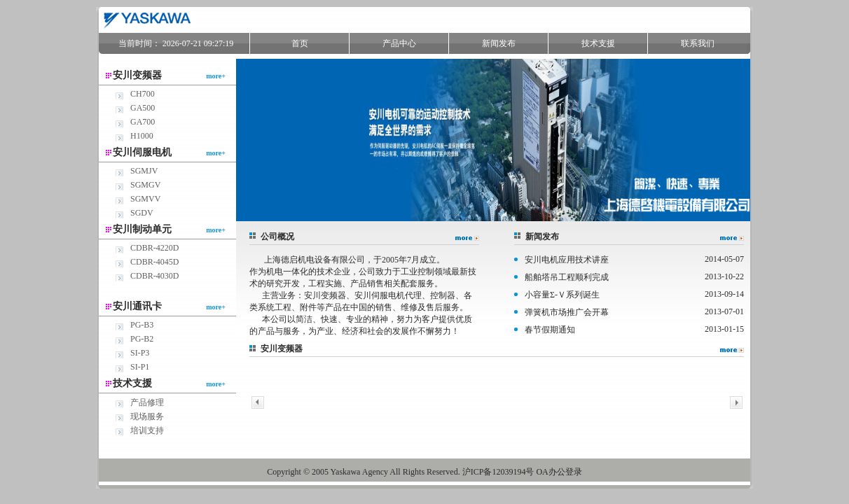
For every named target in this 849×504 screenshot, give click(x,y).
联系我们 (698, 43)
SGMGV (145, 185)
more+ (216, 76)
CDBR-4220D (154, 248)
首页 (300, 43)
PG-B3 (142, 325)
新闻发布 (499, 43)
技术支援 (598, 43)
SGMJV (144, 171)
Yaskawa (346, 472)
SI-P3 (140, 353)
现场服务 (147, 416)
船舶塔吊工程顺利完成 (567, 277)
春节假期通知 (550, 330)
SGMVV (145, 199)
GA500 (143, 108)
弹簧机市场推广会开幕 (567, 312)
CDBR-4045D (154, 262)
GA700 (143, 122)
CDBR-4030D (154, 276)
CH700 (143, 94)
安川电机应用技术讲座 (567, 260)
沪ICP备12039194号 (498, 472)
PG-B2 (142, 339)
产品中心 (399, 43)
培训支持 (147, 430)
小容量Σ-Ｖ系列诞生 (562, 295)
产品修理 (147, 402)
